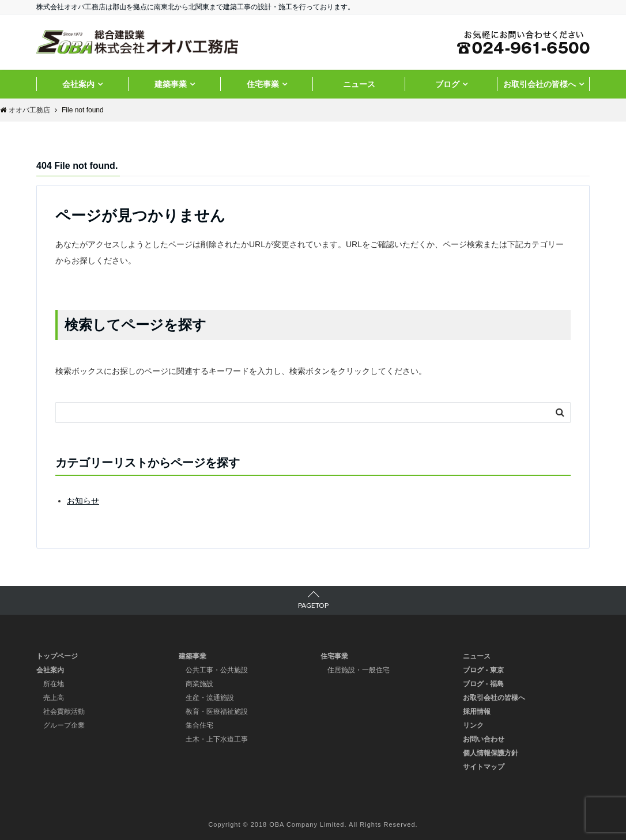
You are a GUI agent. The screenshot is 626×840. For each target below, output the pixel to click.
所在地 (54, 684)
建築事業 (171, 84)
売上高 (54, 698)
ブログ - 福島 (483, 684)
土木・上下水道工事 (217, 739)
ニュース (359, 84)
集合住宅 (199, 725)
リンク (473, 725)
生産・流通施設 (210, 698)
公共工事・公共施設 (217, 670)
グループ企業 (64, 725)
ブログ (447, 84)
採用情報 (477, 712)
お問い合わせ (484, 739)
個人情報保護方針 (491, 753)
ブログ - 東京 (483, 670)
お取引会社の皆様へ (540, 84)
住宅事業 (263, 84)
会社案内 (78, 84)
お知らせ (83, 501)
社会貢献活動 (64, 712)
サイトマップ (484, 767)
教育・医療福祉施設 (217, 712)
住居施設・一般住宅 (359, 670)
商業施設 (199, 684)
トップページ (57, 656)
